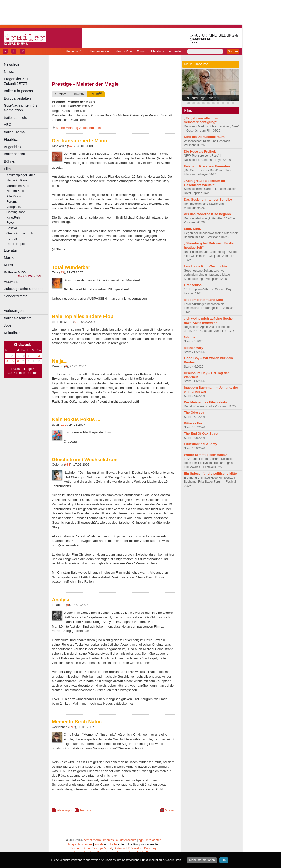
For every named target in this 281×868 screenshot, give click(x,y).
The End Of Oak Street (201, 434)
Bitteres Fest (194, 423)
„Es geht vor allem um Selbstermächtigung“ (201, 120)
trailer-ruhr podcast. (19, 91)
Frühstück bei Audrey (201, 444)
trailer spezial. (15, 154)
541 (71, 146)
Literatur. (11, 250)
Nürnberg (191, 337)
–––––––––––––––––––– (24, 304)
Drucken (170, 810)
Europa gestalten (17, 98)
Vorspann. (14, 207)
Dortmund (120, 848)
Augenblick (13, 147)
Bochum (76, 848)
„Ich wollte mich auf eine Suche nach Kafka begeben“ (208, 321)
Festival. (12, 228)
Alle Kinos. (14, 196)
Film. (8, 169)
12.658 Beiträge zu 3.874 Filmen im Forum (23, 371)
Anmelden (176, 51)
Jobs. (8, 325)
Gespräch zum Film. (21, 233)
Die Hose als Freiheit (200, 151)
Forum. (12, 201)
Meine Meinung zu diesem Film (78, 128)
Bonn (86, 848)
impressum (111, 840)
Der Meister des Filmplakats (205, 402)
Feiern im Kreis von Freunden (207, 166)
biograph (74, 844)
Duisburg (150, 848)
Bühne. (10, 161)
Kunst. (9, 265)
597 (72, 727)
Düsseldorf (135, 848)
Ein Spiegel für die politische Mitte (210, 473)
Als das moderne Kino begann (207, 214)
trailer (114, 844)
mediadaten (154, 840)
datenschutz (128, 840)
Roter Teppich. (17, 244)
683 (68, 465)
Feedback (85, 810)
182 (64, 425)
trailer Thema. (15, 132)
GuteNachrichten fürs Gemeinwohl (21, 108)
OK (224, 860)
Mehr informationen (202, 860)
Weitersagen (65, 810)
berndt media (92, 840)
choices (87, 844)
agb (141, 840)
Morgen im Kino (100, 51)
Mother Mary (194, 348)
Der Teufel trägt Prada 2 (200, 98)
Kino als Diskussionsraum (204, 137)
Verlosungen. (14, 311)
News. (9, 72)
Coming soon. (16, 212)
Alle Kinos (157, 51)
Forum (141, 51)
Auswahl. (11, 282)
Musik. (9, 257)
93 (62, 272)
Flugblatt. (11, 139)
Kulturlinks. (13, 333)
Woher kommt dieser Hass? (205, 455)
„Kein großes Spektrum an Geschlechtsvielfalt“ (204, 183)
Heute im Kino (75, 51)
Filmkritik (78, 94)
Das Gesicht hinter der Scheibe (208, 199)
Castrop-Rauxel (102, 848)
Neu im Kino (124, 51)
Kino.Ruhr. (14, 217)
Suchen (233, 51)
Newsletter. (13, 64)
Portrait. (12, 239)
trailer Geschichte (18, 318)
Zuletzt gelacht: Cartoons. (24, 289)
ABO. (8, 125)
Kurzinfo (60, 94)
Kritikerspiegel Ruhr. (21, 175)
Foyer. (11, 223)
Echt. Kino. (192, 229)
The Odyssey (194, 413)
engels (99, 844)
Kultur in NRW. (16, 272)
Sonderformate (16, 296)
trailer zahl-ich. (16, 118)
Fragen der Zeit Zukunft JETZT (27, 81)
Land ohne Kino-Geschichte (206, 266)
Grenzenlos (193, 285)
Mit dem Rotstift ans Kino (204, 300)
